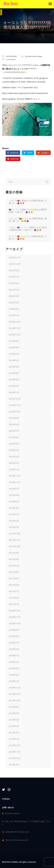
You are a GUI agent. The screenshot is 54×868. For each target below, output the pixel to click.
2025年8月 (14, 270)
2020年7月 (14, 643)
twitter (28, 153)
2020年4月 (14, 662)
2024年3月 (14, 380)
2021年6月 (14, 572)
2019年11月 (15, 694)
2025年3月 (14, 302)
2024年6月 (14, 360)
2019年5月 (14, 713)
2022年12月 (15, 476)
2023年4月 (14, 450)
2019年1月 (14, 739)
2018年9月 (14, 765)
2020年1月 (14, 681)
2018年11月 (15, 752)
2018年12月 (15, 745)
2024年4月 (14, 373)
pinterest (13, 159)
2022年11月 (15, 482)
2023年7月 (14, 431)
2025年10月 (15, 264)
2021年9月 (14, 553)
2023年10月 (15, 412)
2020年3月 (14, 668)
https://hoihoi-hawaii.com (17, 840)
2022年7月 (14, 489)
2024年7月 (14, 354)
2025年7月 (14, 277)
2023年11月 (15, 405)
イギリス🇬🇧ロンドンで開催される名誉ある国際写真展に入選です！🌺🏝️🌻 (28, 229)
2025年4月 (14, 296)
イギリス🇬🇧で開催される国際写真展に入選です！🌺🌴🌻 (28, 202)
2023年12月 (15, 399)
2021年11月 (15, 540)
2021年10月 (15, 546)
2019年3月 (14, 726)
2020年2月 (14, 675)
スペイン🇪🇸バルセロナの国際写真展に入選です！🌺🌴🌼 (28, 238)
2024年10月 (15, 335)
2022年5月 (14, 501)
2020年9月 (14, 630)
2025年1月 (14, 315)
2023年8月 (14, 424)
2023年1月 (14, 469)
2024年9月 (14, 341)
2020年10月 (15, 623)
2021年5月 (14, 579)
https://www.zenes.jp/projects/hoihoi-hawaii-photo (25, 93)
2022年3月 (14, 514)
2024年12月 (15, 322)
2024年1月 (14, 392)
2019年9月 (14, 707)
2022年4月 (14, 508)
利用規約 (6, 799)
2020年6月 (14, 649)
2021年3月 (14, 591)
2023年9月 (14, 418)
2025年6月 (14, 283)
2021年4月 (14, 585)
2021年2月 (14, 598)
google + (43, 153)
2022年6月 (14, 495)
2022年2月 (14, 521)
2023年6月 (14, 437)
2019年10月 (15, 700)
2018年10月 (15, 758)
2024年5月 (14, 367)
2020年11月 (15, 617)
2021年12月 (15, 534)
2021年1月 (14, 604)
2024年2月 (14, 386)
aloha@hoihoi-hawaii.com (17, 832)
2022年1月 (14, 527)
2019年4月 (14, 720)
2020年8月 (14, 636)
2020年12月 (15, 611)
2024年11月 (15, 328)
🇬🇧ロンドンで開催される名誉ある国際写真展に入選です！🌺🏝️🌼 (28, 211)
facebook (13, 153)
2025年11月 (15, 258)
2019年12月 (15, 688)
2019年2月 (14, 733)
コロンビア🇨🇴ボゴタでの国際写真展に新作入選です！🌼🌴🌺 (28, 220)
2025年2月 (14, 309)
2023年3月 (14, 457)
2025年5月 (14, 290)
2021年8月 (14, 559)
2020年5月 (14, 656)
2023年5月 (14, 444)
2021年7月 (14, 566)
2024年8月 (14, 347)
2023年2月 (14, 463)
